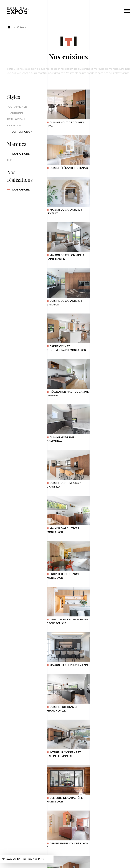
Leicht (12, 160)
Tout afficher (17, 107)
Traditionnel (16, 113)
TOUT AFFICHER (21, 190)
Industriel (15, 125)
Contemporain (22, 132)
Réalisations (16, 119)
